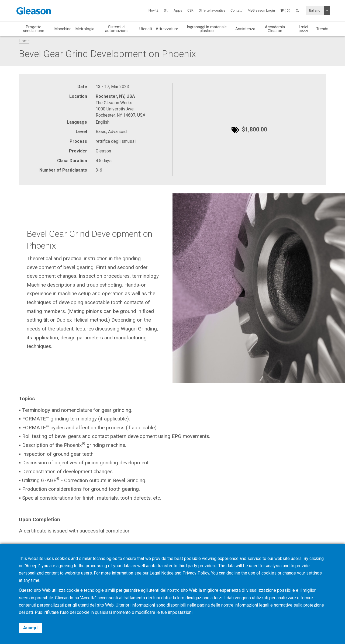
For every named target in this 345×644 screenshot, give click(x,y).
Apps (178, 10)
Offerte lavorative (212, 10)
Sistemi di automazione (117, 29)
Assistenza (245, 29)
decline (233, 573)
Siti (166, 10)
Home (24, 41)
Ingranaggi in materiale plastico (207, 29)
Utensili (146, 29)
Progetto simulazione (34, 29)
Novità (153, 10)
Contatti (237, 10)
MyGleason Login (261, 10)
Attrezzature (167, 29)
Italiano (315, 10)
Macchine (63, 29)
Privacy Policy (196, 573)
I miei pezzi (303, 29)
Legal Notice (162, 573)
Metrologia (85, 29)
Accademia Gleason (275, 29)
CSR (190, 10)
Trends (322, 29)
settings (314, 573)
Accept (30, 628)
